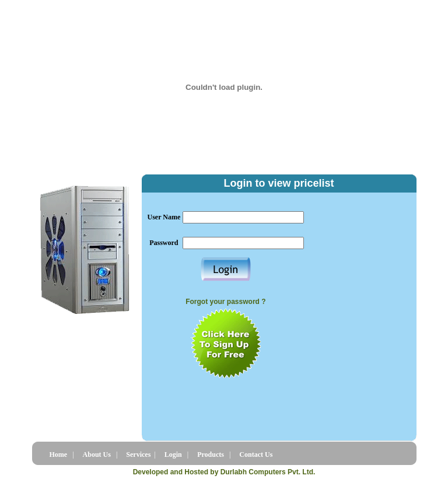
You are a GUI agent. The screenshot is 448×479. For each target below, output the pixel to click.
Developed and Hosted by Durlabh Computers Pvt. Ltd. (224, 472)
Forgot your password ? (225, 302)
